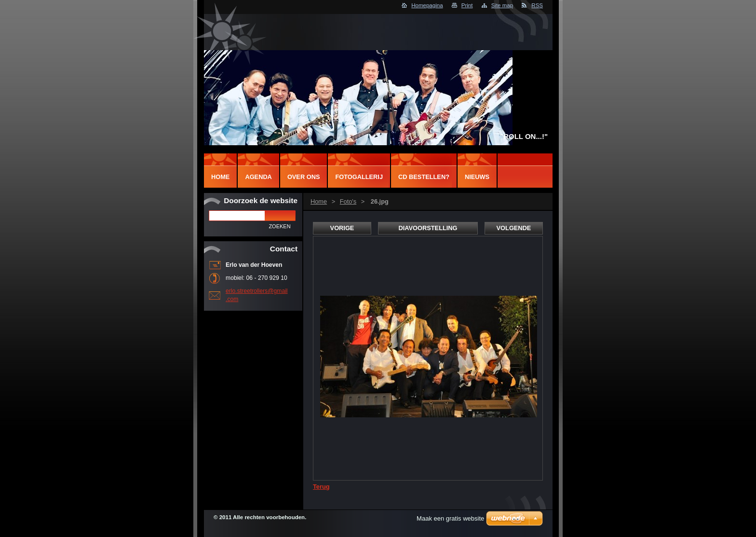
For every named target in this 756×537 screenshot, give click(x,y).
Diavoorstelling (428, 228)
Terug (321, 487)
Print (467, 5)
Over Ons (304, 177)
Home (319, 201)
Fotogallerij (359, 177)
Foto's (348, 201)
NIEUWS (477, 177)
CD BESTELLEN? (424, 177)
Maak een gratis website (450, 518)
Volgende (514, 228)
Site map (502, 5)
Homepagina (427, 5)
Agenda (258, 177)
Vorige (342, 228)
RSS (537, 5)
